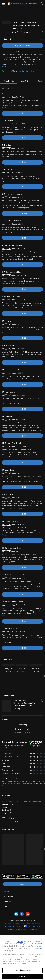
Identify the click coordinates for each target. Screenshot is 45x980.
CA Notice (11, 929)
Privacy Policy (18, 926)
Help (6, 906)
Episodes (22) (9, 81)
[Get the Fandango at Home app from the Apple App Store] (9, 877)
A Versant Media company (28, 920)
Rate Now (28, 733)
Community (17, 733)
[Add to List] (42, 32)
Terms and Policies (22, 929)
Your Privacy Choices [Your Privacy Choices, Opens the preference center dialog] (23, 970)
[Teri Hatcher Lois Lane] (36, 676)
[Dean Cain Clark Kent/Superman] (22, 676)
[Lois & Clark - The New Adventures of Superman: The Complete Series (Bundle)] (28, 703)
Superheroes (36, 801)
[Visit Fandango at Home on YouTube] (28, 915)
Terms (7, 944)
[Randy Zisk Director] (8, 676)
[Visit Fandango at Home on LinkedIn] (16, 915)
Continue (22, 976)
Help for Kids (33, 929)
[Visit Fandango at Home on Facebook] (22, 915)
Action (11, 801)
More (4, 67)
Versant (20, 941)
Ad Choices (8, 926)
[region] (22, 957)
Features (8, 901)
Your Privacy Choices (34, 926)
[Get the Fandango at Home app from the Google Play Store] (23, 877)
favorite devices (29, 71)
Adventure (26, 801)
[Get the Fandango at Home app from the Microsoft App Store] (37, 877)
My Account (9, 896)
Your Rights (38, 948)
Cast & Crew (26, 81)
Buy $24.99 (27, 46)
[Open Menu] (3, 4)
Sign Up (22, 884)
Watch (7, 891)
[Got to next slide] (43, 676)
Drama (17, 801)
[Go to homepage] (22, 4)
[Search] (42, 4)
